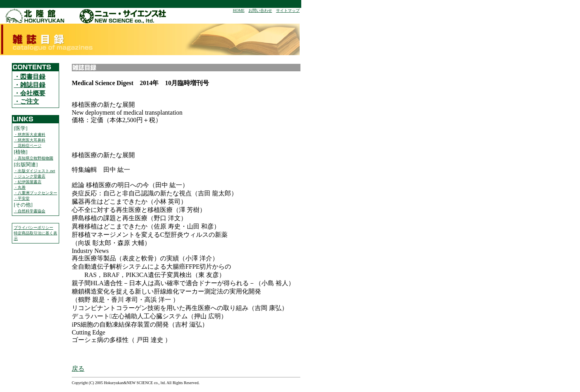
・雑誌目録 (30, 85)
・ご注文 (26, 101)
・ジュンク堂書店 (30, 176)
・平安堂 (22, 198)
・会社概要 (30, 93)
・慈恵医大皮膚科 (30, 135)
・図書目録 (30, 77)
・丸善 (20, 187)
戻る (78, 369)
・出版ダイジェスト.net (35, 171)
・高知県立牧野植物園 (34, 158)
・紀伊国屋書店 (28, 182)
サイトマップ (288, 10)
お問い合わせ (260, 10)
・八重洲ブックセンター (35, 193)
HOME (239, 10)
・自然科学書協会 (30, 211)
